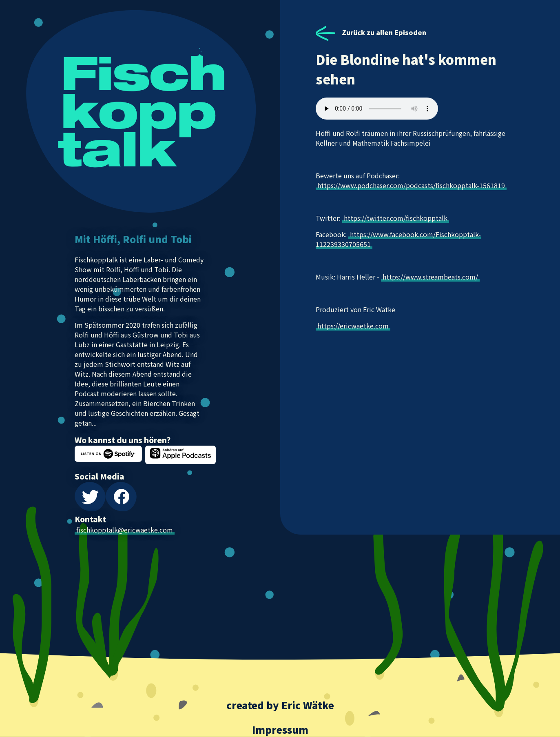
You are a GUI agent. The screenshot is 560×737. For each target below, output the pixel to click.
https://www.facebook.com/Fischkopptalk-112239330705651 (398, 239)
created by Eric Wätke (280, 705)
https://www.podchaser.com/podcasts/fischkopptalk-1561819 (411, 185)
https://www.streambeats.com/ (430, 277)
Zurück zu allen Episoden (371, 32)
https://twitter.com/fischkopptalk (396, 218)
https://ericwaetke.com (353, 326)
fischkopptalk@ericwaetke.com (125, 530)
